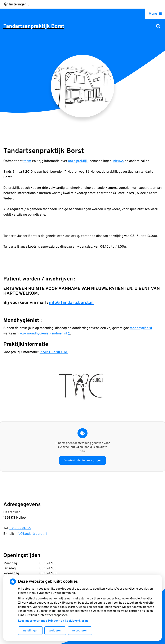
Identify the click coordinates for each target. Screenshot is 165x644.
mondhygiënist (141, 328)
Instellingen (30, 631)
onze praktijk (78, 161)
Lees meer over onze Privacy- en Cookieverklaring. (54, 621)
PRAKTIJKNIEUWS (54, 352)
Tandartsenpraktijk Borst (34, 27)
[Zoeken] (158, 27)
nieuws (119, 161)
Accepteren (80, 631)
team (27, 161)
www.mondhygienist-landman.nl (45, 334)
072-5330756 (20, 528)
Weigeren (55, 631)
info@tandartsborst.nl (71, 303)
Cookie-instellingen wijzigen (82, 461)
